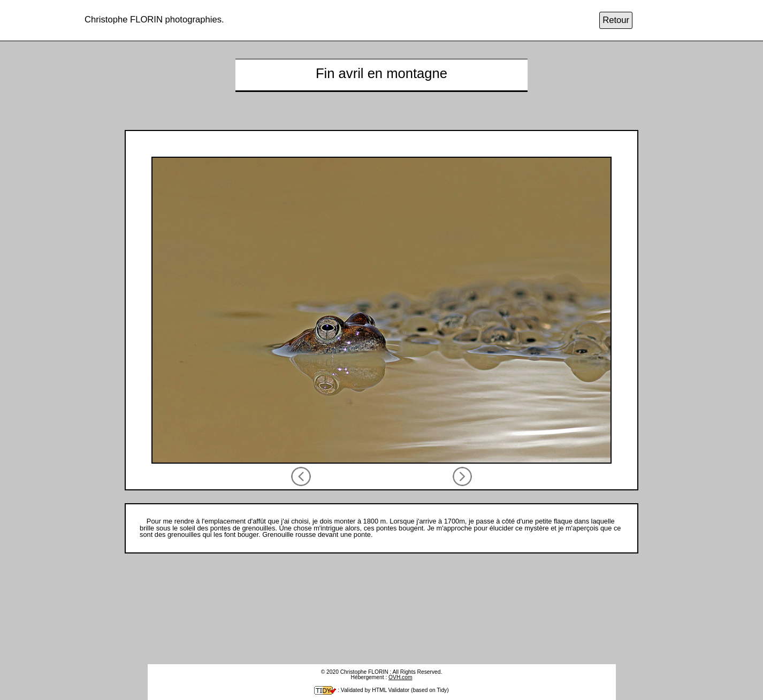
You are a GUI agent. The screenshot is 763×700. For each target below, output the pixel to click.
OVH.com (400, 677)
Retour (616, 21)
